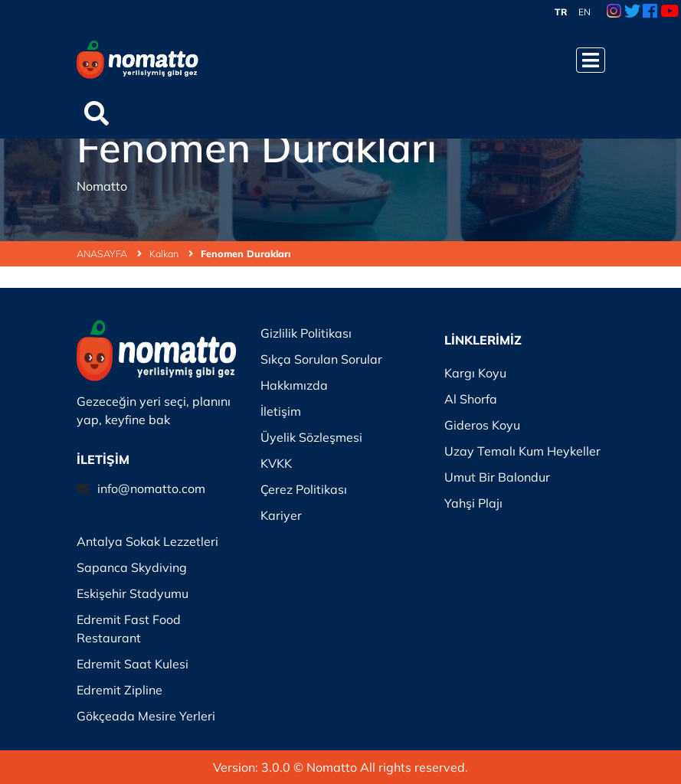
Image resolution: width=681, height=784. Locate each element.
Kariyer (281, 515)
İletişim (281, 411)
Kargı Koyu (475, 373)
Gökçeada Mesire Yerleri (146, 716)
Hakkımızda (294, 385)
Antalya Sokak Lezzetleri (147, 541)
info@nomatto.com (151, 488)
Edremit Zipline (120, 690)
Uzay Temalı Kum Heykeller (522, 451)
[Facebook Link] (650, 12)
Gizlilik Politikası (306, 333)
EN (584, 12)
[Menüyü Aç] (591, 60)
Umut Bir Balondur (497, 477)
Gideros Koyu (482, 425)
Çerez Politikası (304, 489)
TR (561, 12)
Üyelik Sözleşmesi (311, 437)
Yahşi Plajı (473, 503)
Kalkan (171, 253)
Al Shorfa (471, 399)
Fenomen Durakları (246, 253)
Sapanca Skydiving (132, 567)
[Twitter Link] (632, 12)
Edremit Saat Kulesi (133, 664)
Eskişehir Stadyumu (133, 593)
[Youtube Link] (670, 12)
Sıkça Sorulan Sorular (321, 359)
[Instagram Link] (614, 12)
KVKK (276, 463)
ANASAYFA (109, 253)
